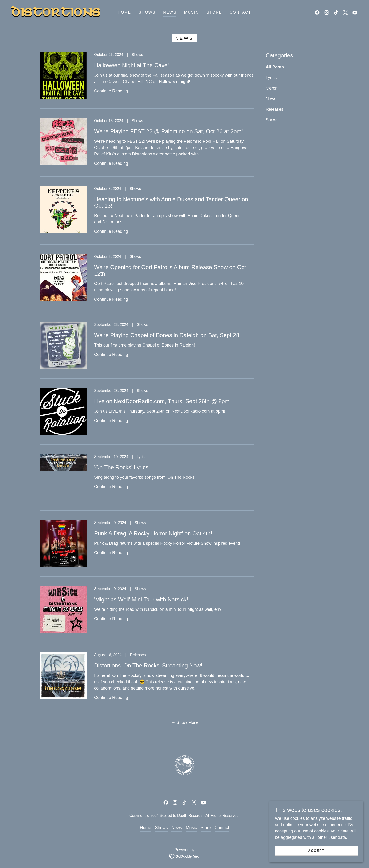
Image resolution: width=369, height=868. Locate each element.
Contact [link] (241, 12)
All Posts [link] (275, 67)
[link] (56, 12)
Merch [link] (272, 88)
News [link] (170, 12)
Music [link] (191, 12)
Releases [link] (275, 109)
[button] (184, 722)
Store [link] (214, 12)
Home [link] (124, 12)
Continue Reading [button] (111, 91)
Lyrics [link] (271, 78)
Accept (316, 851)
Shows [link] (147, 12)
